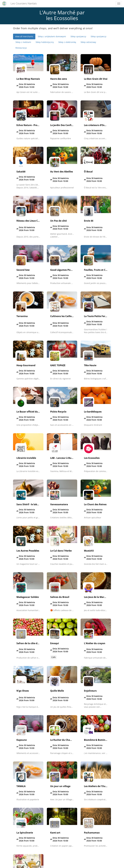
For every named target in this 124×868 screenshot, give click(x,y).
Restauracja (21, 48)
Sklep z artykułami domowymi (52, 36)
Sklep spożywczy (78, 36)
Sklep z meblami (23, 42)
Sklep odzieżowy (88, 42)
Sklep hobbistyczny (45, 42)
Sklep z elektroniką (67, 42)
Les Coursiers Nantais (24, 3)
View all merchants (24, 36)
